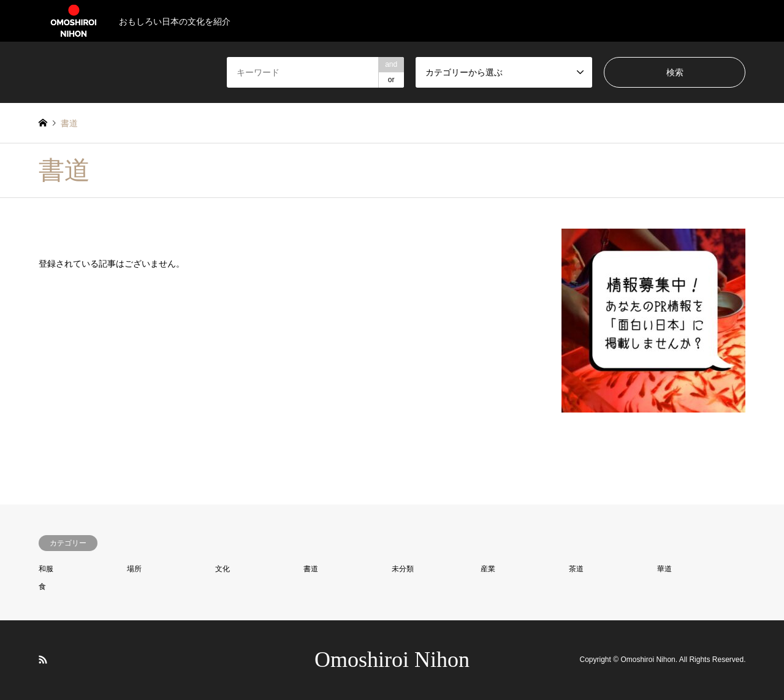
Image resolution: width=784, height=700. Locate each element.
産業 (488, 569)
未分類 (403, 569)
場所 (134, 569)
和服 (46, 569)
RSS (43, 660)
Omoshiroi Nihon (392, 660)
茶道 (576, 569)
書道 (311, 569)
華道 (664, 569)
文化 (223, 569)
